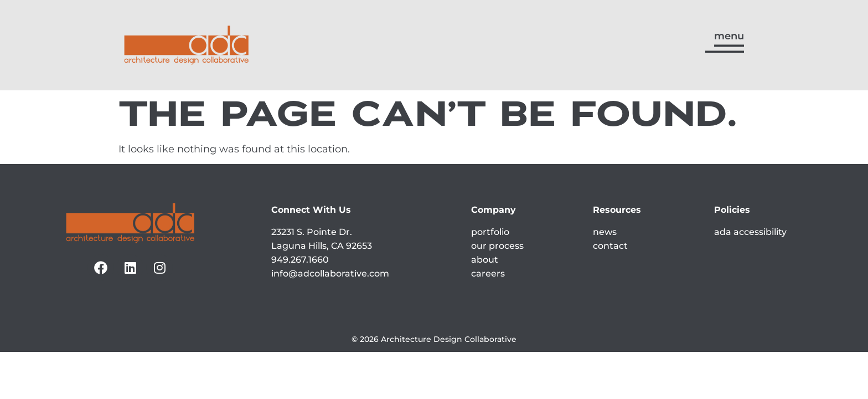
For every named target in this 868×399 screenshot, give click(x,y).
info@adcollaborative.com (330, 273)
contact (610, 246)
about (485, 260)
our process (497, 246)
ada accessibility (750, 232)
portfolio (490, 232)
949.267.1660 (300, 260)
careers (488, 273)
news (605, 232)
